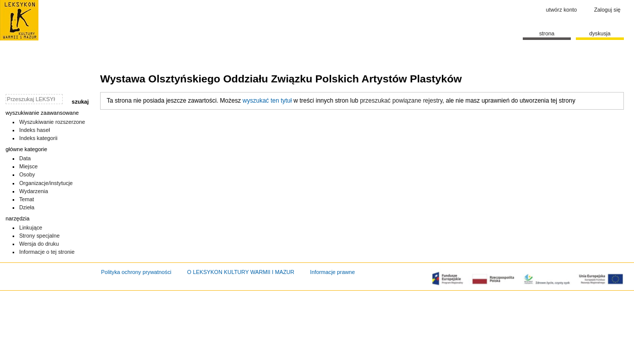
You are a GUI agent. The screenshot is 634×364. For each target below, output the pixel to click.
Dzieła (27, 207)
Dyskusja (600, 33)
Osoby (27, 174)
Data (25, 158)
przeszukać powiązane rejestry (401, 101)
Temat (27, 199)
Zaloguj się (607, 10)
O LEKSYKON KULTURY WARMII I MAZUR (241, 272)
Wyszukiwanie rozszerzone (52, 122)
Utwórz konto (561, 10)
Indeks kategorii (38, 138)
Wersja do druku (39, 244)
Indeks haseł (35, 130)
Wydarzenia (34, 191)
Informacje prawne (332, 272)
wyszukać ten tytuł (267, 101)
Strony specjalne (39, 236)
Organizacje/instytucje (46, 183)
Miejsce (29, 166)
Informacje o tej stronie (47, 252)
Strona (547, 33)
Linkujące (31, 227)
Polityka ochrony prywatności (136, 272)
